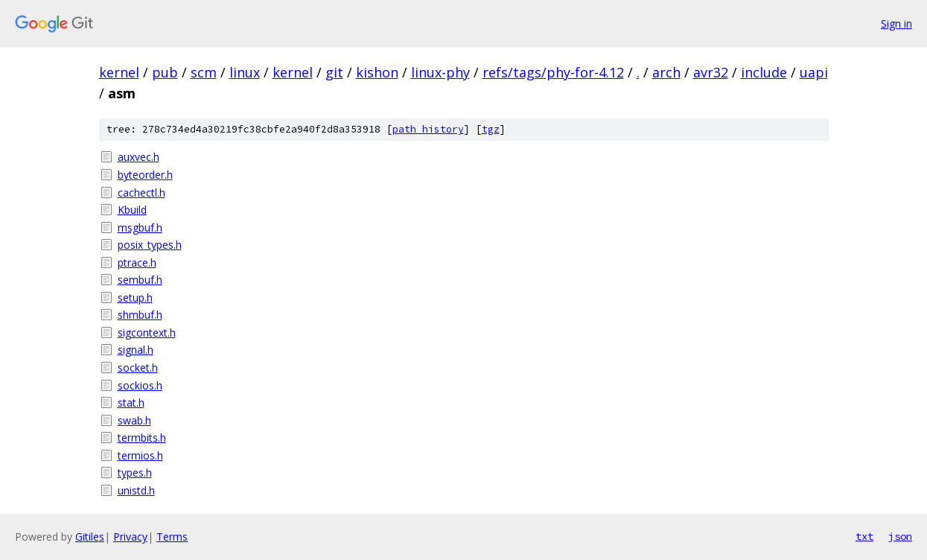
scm (204, 72)
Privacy (130, 537)
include (764, 72)
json (900, 536)
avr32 (711, 72)
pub (165, 72)
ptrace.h (137, 262)
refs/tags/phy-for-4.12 (553, 72)
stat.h (131, 402)
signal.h (136, 350)
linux (245, 72)
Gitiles (90, 537)
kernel (119, 72)
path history (428, 129)
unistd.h (136, 490)
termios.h (140, 455)
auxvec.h (138, 157)
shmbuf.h (140, 315)
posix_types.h (150, 245)
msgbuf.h (140, 227)
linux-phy (440, 72)
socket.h (138, 367)
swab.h (134, 420)
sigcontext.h (147, 332)
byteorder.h (145, 175)
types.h (135, 472)
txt (864, 536)
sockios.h (140, 385)
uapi (814, 72)
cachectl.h (141, 192)
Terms (172, 537)
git (334, 72)
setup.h (135, 297)
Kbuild (132, 210)
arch (666, 72)
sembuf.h (140, 280)
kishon (377, 72)
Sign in (896, 23)
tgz (491, 129)
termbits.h (142, 437)
